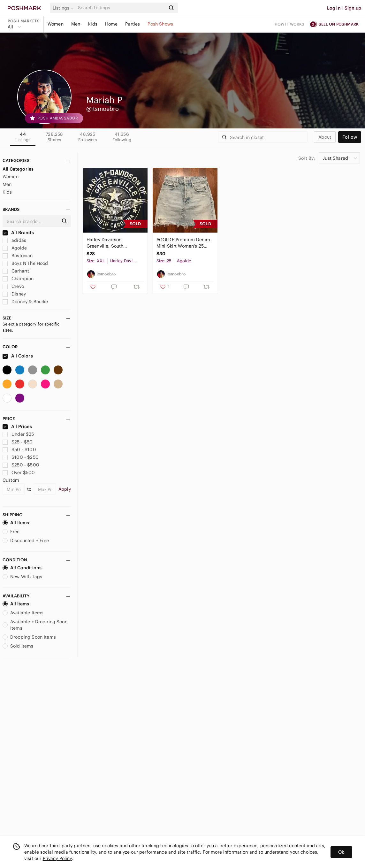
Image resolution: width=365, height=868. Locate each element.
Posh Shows (160, 24)
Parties (133, 24)
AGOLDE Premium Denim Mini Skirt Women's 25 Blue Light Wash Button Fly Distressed (183, 243)
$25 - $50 (18, 442)
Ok (341, 852)
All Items (16, 523)
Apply (65, 489)
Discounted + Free (26, 541)
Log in (334, 8)
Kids (93, 24)
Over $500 (19, 472)
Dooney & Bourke (25, 302)
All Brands (18, 233)
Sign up (353, 8)
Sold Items (18, 646)
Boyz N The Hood (25, 263)
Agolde (15, 248)
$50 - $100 (19, 449)
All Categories (18, 169)
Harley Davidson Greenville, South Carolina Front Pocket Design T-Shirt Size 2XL (111, 243)
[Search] (121, 8)
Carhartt (16, 271)
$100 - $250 (21, 457)
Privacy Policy (57, 858)
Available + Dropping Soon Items (35, 625)
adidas (14, 240)
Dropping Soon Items (29, 637)
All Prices (17, 426)
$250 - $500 (21, 465)
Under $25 (18, 434)
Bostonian (18, 256)
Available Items (23, 613)
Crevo (13, 286)
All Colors (18, 356)
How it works (290, 24)
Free (11, 532)
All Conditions (22, 568)
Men (76, 24)
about (325, 137)
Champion (18, 279)
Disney (14, 294)
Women (56, 24)
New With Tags (22, 577)
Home (111, 24)
